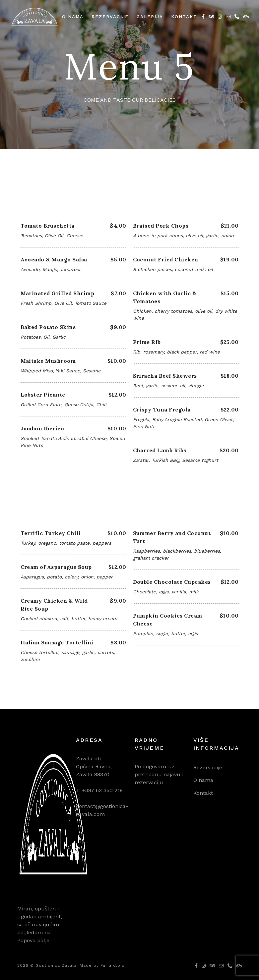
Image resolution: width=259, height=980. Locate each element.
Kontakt (184, 17)
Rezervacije (110, 17)
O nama (73, 17)
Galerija (150, 17)
